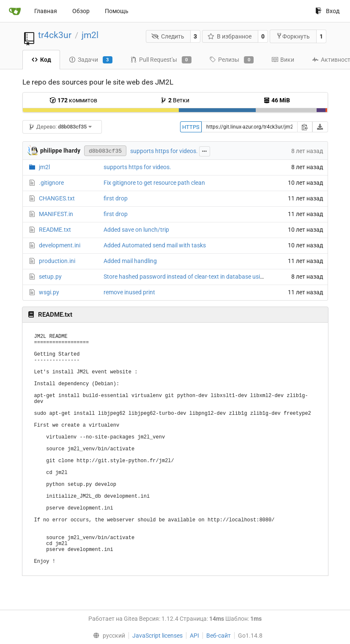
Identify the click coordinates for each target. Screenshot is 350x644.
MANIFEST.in (56, 214)
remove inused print (129, 292)
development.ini (60, 245)
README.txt (55, 230)
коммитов (73, 100)
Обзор (81, 11)
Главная (46, 11)
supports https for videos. (164, 151)
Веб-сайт (219, 636)
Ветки (175, 100)
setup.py (50, 277)
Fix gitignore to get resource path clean (154, 183)
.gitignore (51, 183)
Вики (283, 60)
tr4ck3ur (55, 35)
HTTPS (191, 127)
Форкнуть (293, 36)
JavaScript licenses (157, 636)
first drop (116, 198)
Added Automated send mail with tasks (155, 245)
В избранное (230, 36)
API (194, 636)
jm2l (90, 35)
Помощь (117, 11)
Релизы (231, 60)
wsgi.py (49, 292)
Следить (168, 36)
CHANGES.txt (57, 198)
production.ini (57, 261)
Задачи (91, 60)
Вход (327, 11)
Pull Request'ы (161, 60)
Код (41, 60)
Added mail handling (130, 261)
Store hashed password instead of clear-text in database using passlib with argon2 (212, 277)
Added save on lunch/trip (136, 230)
